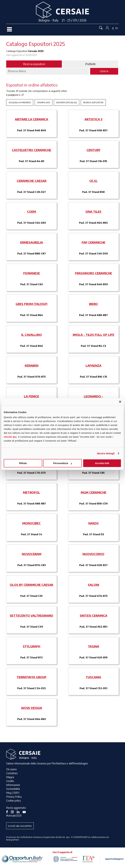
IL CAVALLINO (32, 335)
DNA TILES (94, 212)
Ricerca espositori (93, 102)
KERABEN (32, 365)
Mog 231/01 (13, 793)
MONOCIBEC (31, 523)
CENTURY (94, 150)
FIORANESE (32, 273)
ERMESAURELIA (32, 242)
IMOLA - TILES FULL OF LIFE (94, 335)
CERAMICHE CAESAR (32, 181)
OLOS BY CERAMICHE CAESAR (31, 585)
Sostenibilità (13, 789)
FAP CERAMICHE (94, 242)
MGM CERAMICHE (94, 492)
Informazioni (13, 785)
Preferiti (90, 64)
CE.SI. (94, 181)
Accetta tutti (102, 463)
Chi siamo (11, 769)
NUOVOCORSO (93, 554)
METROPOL (31, 492)
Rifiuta (23, 463)
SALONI (94, 585)
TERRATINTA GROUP (31, 677)
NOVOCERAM (32, 554)
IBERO (93, 304)
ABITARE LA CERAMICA (31, 119)
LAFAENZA (94, 365)
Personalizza (63, 463)
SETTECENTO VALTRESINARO (31, 615)
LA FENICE (31, 396)
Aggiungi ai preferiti (20, 102)
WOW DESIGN (31, 708)
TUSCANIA (93, 677)
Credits (10, 781)
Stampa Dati (44, 102)
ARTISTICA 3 (93, 119)
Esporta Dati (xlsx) (67, 102)
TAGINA (94, 646)
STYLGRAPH (31, 646)
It (113, 28)
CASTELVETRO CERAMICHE (31, 150)
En (117, 28)
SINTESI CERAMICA (94, 615)
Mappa (10, 777)
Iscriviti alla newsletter (20, 826)
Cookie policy (14, 801)
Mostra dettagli (106, 453)
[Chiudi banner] (120, 402)
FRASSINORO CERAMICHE (94, 273)
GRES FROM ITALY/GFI (31, 304)
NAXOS (94, 523)
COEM (31, 212)
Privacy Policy (14, 797)
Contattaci (12, 773)
